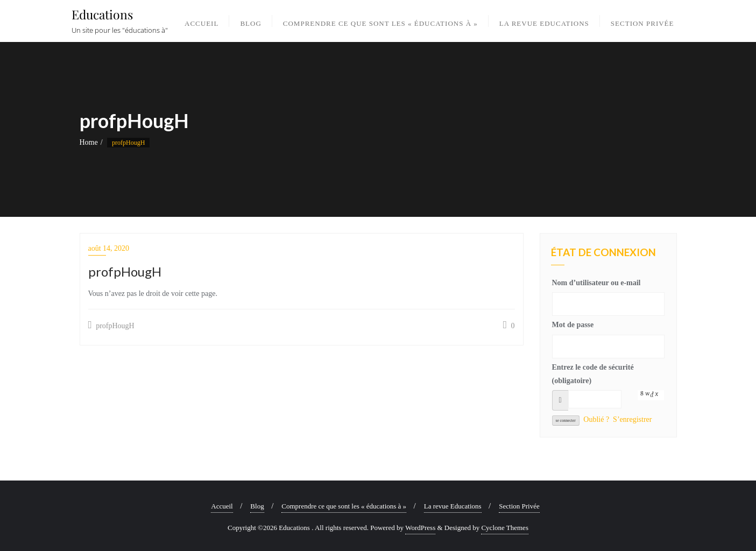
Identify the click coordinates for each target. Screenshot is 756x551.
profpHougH (111, 325)
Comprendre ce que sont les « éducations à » (344, 506)
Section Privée (519, 506)
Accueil (222, 506)
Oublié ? (596, 419)
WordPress (420, 528)
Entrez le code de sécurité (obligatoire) (593, 374)
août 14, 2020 (109, 248)
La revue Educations (453, 506)
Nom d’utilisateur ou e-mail (596, 283)
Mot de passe (573, 325)
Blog (257, 506)
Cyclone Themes (505, 528)
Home (89, 142)
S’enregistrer (632, 419)
